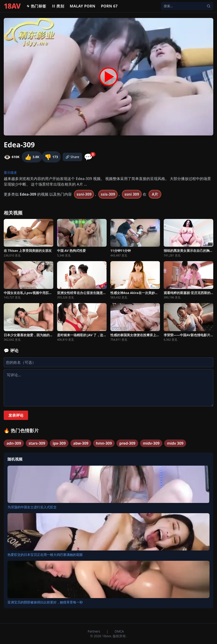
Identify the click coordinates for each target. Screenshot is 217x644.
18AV (12, 6)
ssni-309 (84, 194)
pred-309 (127, 443)
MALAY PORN (83, 6)
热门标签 (36, 6)
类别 (58, 6)
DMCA (119, 631)
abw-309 (81, 443)
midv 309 (175, 443)
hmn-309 (104, 443)
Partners (94, 631)
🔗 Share (72, 157)
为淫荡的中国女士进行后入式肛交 (32, 507)
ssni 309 (132, 194)
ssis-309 (108, 194)
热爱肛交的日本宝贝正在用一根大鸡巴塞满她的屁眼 (45, 555)
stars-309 (37, 443)
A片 (155, 194)
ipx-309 (59, 443)
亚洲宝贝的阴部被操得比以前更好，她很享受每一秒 (45, 602)
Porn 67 (109, 6)
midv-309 (151, 443)
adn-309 (14, 443)
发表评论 (16, 415)
